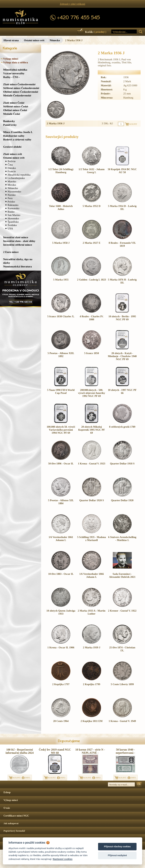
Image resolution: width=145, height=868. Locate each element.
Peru (10, 198)
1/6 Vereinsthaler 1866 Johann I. (92, 575)
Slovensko (13, 218)
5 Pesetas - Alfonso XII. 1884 (61, 502)
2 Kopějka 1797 (61, 684)
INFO (28, 778)
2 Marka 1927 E (92, 243)
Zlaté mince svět (13, 154)
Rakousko (13, 205)
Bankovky (9, 121)
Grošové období (12, 147)
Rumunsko (13, 208)
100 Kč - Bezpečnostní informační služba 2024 (19, 751)
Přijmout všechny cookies (117, 847)
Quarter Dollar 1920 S (91, 500)
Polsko (11, 202)
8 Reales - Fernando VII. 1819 (122, 244)
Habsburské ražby (14, 136)
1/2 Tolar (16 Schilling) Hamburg (61, 171)
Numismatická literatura (17, 266)
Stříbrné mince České (16, 106)
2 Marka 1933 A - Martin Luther (92, 612)
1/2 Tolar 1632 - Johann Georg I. (91, 171)
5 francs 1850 (91, 353)
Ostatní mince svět (34, 40)
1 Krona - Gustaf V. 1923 (92, 464)
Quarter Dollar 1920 (122, 500)
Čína (10, 165)
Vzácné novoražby (14, 73)
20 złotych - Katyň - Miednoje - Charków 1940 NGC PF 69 (122, 356)
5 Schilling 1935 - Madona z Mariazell (92, 539)
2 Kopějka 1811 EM (92, 721)
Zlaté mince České (14, 103)
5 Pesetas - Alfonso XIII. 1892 (61, 355)
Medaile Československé (17, 95)
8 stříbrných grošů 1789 (122, 427)
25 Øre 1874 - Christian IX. (122, 649)
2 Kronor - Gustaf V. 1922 (122, 611)
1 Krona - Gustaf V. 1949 (122, 721)
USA (10, 228)
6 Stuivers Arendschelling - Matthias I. (122, 539)
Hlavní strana (11, 40)
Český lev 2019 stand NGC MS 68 (55, 751)
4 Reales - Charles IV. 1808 (92, 318)
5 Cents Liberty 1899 (122, 684)
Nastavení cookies (63, 859)
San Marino (14, 215)
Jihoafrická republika (19, 175)
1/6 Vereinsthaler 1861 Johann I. (61, 539)
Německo (55, 40)
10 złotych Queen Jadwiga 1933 (61, 612)
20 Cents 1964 (61, 721)
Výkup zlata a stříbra (16, 62)
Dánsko (12, 168)
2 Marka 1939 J (92, 647)
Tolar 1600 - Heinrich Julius (61, 208)
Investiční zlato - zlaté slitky (19, 241)
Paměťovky (10, 125)
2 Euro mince (11, 252)
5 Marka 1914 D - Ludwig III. (122, 208)
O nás (7, 808)
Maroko (12, 181)
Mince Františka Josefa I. (18, 132)
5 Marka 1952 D (91, 206)
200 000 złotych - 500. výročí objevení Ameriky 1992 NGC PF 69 (92, 393)
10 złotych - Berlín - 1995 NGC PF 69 (122, 318)
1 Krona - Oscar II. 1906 (61, 647)
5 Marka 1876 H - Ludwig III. (122, 281)
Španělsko (13, 222)
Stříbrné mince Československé (21, 88)
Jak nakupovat (11, 823)
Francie (12, 171)
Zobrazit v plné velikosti (72, 4)
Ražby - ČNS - (11, 77)
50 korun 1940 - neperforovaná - (125, 751)
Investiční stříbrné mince (18, 245)
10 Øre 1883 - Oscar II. (61, 574)
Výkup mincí (11, 59)
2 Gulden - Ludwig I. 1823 (92, 280)
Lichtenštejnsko (16, 178)
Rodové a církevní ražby (17, 139)
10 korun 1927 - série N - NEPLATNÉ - (90, 751)
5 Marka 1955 (61, 280)
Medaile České (12, 114)
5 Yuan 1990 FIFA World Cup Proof (61, 391)
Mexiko (12, 185)
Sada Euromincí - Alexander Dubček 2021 (122, 575)
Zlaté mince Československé (19, 84)
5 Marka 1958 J (61, 243)
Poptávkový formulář (14, 831)
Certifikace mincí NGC (16, 816)
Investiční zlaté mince (16, 237)
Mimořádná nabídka (15, 70)
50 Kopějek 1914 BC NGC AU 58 (122, 171)
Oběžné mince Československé (21, 92)
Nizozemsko (14, 191)
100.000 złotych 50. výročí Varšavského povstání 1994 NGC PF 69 (61, 430)
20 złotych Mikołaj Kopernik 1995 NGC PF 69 (91, 430)
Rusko (11, 212)
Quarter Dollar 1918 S (122, 464)
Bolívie (12, 161)
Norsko (12, 195)
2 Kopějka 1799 (92, 684)
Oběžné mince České (15, 110)
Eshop (7, 792)
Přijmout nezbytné (117, 855)
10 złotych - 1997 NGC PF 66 (122, 391)
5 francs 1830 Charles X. (61, 316)
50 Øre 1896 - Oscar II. (61, 464)
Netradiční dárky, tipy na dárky (18, 261)
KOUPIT (17, 778)
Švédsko (12, 225)
